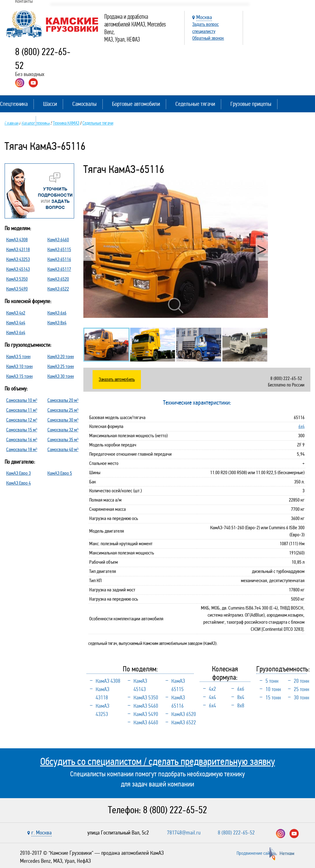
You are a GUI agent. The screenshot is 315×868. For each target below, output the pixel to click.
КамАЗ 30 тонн (61, 376)
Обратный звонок (208, 38)
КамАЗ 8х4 (57, 323)
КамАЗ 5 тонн (18, 356)
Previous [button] (90, 249)
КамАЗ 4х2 (16, 313)
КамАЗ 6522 (58, 289)
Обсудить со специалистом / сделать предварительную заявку (158, 762)
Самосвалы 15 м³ (22, 430)
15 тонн (273, 698)
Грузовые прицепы (251, 104)
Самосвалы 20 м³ (63, 400)
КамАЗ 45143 (18, 269)
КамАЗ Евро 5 (60, 473)
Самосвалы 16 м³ (22, 440)
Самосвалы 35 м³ (63, 440)
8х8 (241, 706)
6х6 (241, 689)
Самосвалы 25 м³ (63, 410)
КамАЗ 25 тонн (61, 366)
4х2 (212, 689)
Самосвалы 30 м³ (63, 420)
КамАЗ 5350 (17, 279)
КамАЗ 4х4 (16, 323)
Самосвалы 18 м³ (22, 449)
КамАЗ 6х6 (57, 313)
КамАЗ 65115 (59, 249)
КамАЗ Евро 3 (18, 473)
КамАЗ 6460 (58, 240)
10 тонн (273, 689)
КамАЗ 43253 (18, 259)
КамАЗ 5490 (17, 289)
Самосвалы (84, 104)
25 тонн (301, 689)
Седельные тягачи (195, 104)
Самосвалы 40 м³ (63, 449)
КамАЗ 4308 (17, 240)
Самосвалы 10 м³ (22, 400)
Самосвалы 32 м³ (63, 430)
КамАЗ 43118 (18, 249)
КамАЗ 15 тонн (19, 376)
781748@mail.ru (184, 833)
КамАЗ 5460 (146, 706)
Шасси (50, 104)
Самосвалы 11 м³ (22, 410)
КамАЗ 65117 (59, 269)
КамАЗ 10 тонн (19, 366)
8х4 (241, 697)
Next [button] (262, 249)
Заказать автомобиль (117, 379)
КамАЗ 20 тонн (61, 356)
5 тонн (272, 681)
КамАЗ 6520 (58, 279)
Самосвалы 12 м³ (22, 420)
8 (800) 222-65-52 (175, 810)
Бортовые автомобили (136, 104)
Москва (204, 17)
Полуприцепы (15, 121)
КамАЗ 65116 (59, 259)
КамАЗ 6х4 (16, 332)
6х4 (301, 426)
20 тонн (301, 681)
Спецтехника (14, 104)
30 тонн (301, 698)
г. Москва (42, 833)
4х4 (212, 697)
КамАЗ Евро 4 (18, 483)
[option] (176, 249)
